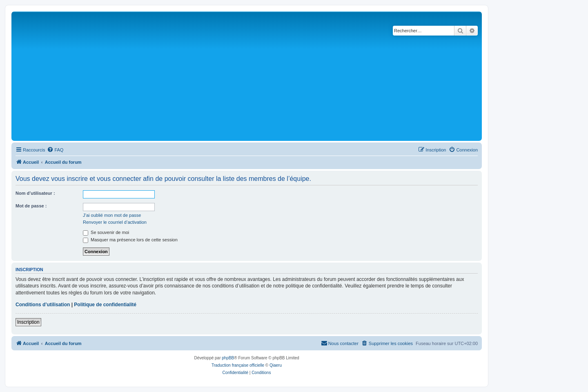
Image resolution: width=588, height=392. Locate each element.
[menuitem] (55, 150)
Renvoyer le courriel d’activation (115, 222)
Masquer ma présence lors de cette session (130, 240)
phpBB (228, 358)
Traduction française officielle (238, 365)
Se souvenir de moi (106, 232)
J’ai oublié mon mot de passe (112, 215)
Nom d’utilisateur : (35, 193)
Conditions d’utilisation (43, 305)
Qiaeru (276, 365)
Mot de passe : (31, 206)
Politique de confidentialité (105, 305)
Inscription (28, 322)
